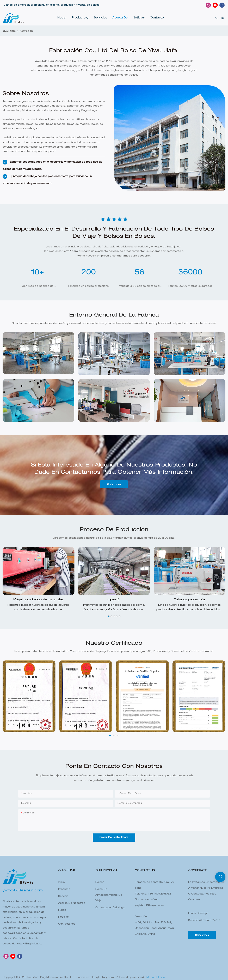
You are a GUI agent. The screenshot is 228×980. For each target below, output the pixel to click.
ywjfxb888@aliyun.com (149, 905)
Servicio (63, 896)
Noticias (63, 917)
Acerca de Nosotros (72, 903)
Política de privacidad (130, 977)
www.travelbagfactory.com (96, 977)
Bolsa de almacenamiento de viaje (109, 895)
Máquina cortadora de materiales (38, 600)
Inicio (61, 882)
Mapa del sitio (155, 977)
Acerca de (27, 31)
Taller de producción (190, 600)
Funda (62, 910)
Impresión (114, 600)
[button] (109, 616)
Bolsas (100, 882)
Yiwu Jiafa (9, 31)
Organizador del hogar (111, 908)
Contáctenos (67, 924)
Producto (64, 889)
